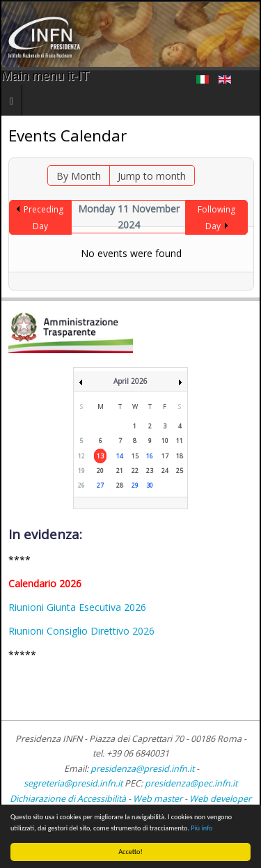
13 (100, 456)
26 (81, 485)
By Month (79, 176)
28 (120, 485)
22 (135, 471)
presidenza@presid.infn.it (142, 769)
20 (100, 471)
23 (150, 471)
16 (150, 456)
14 (120, 456)
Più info (201, 828)
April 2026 (130, 381)
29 (135, 485)
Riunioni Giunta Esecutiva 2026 (77, 607)
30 (150, 485)
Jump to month (152, 176)
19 (81, 471)
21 (120, 471)
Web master (158, 799)
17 (165, 456)
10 (165, 441)
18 (180, 456)
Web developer (220, 799)
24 (165, 471)
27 (100, 485)
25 (180, 471)
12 (81, 456)
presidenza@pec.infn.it (191, 783)
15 (135, 456)
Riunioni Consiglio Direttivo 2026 (81, 631)
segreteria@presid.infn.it (73, 783)
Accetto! (130, 852)
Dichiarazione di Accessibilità (69, 799)
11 (180, 441)
